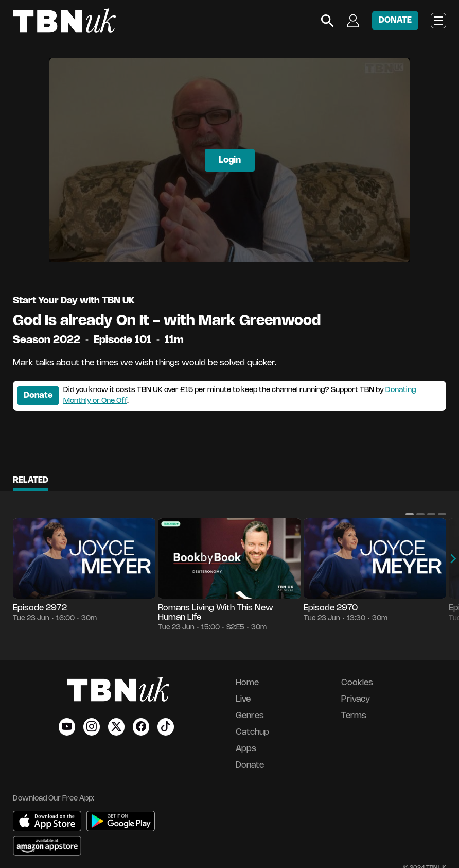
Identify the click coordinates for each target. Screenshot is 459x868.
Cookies (357, 683)
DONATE (395, 20)
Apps (246, 749)
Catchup (252, 732)
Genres (250, 716)
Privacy (356, 699)
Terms (354, 716)
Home (247, 683)
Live (243, 699)
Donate (38, 395)
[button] (410, 514)
